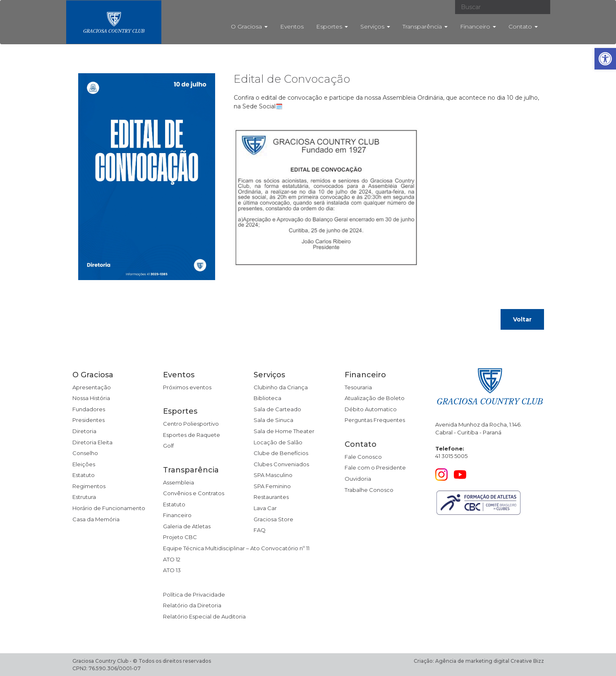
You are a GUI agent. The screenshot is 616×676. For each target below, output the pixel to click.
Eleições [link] (84, 464)
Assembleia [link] (179, 482)
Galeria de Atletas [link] (187, 526)
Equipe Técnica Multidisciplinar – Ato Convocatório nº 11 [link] (236, 548)
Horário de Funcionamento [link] (109, 508)
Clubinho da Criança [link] (281, 387)
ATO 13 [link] (172, 570)
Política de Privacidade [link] (194, 594)
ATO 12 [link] (172, 559)
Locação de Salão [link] (278, 442)
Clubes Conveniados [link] (281, 464)
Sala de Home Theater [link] (284, 431)
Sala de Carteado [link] (277, 409)
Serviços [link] (375, 26)
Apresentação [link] (92, 387)
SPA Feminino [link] (272, 486)
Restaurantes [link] (271, 497)
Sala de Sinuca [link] (273, 420)
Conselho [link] (85, 453)
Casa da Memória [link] (96, 519)
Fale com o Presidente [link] (375, 467)
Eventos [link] (292, 26)
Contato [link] (523, 26)
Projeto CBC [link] (180, 537)
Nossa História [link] (91, 398)
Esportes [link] (332, 26)
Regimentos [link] (89, 486)
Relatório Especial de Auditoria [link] (204, 616)
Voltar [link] (522, 319)
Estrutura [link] (84, 497)
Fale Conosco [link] (363, 457)
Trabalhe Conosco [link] (369, 490)
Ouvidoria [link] (358, 479)
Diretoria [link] (84, 431)
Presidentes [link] (89, 420)
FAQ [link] (260, 530)
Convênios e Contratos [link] (194, 493)
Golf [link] (168, 446)
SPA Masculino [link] (273, 475)
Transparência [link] (425, 26)
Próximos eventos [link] (187, 387)
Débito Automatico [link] (371, 409)
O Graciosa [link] (249, 26)
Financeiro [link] (478, 26)
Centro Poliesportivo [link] (191, 424)
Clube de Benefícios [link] (281, 453)
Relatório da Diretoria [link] (192, 605)
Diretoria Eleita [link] (92, 442)
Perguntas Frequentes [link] (375, 420)
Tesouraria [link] (358, 387)
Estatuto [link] (84, 475)
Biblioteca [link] (267, 398)
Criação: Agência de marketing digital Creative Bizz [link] (479, 661)
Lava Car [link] (265, 508)
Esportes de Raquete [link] (192, 435)
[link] (605, 59)
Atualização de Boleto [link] (375, 398)
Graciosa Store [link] (273, 519)
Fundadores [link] (89, 409)
